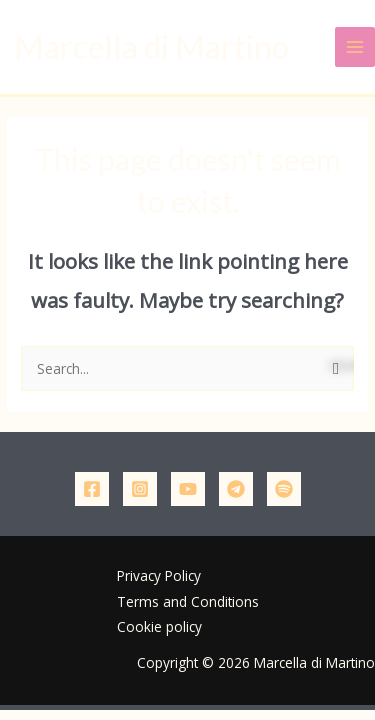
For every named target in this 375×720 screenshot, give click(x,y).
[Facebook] (92, 489)
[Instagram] (140, 489)
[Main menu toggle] (355, 47)
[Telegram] (236, 489)
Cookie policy (159, 626)
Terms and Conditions (188, 601)
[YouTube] (188, 489)
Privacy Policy (159, 575)
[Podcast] (284, 489)
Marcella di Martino (151, 46)
